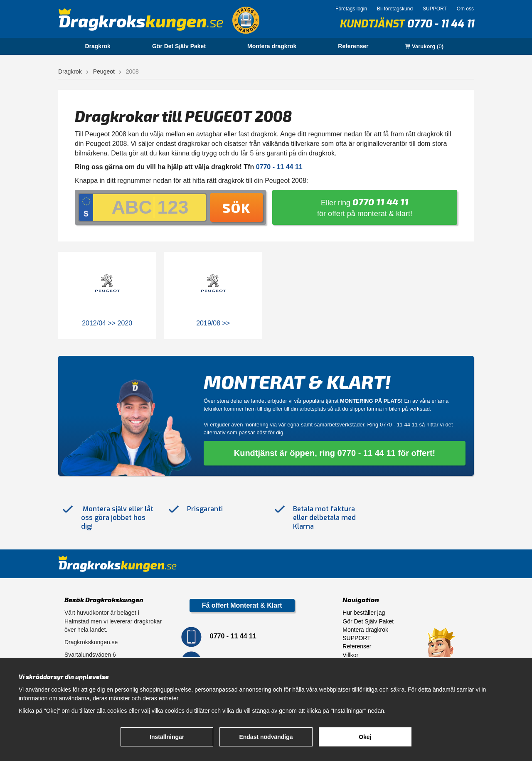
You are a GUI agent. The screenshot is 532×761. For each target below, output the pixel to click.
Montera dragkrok (272, 46)
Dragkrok (97, 46)
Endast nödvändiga (266, 737)
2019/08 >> (213, 323)
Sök (236, 207)
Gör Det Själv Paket (179, 46)
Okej (365, 737)
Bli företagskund (395, 9)
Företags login (351, 9)
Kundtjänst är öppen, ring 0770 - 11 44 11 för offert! (335, 453)
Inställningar (167, 737)
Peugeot (104, 71)
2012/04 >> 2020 (107, 323)
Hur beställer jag (364, 613)
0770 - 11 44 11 (440, 24)
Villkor (350, 655)
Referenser (353, 46)
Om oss (465, 9)
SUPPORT (435, 9)
